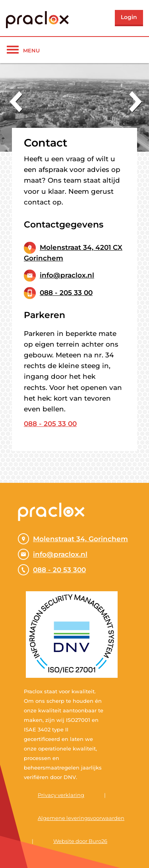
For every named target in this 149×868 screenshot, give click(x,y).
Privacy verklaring (61, 795)
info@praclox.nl (67, 275)
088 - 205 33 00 (66, 293)
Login (129, 17)
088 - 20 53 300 (52, 570)
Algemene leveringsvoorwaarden (81, 818)
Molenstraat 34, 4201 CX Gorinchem (73, 253)
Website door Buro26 (80, 841)
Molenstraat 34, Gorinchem (73, 539)
